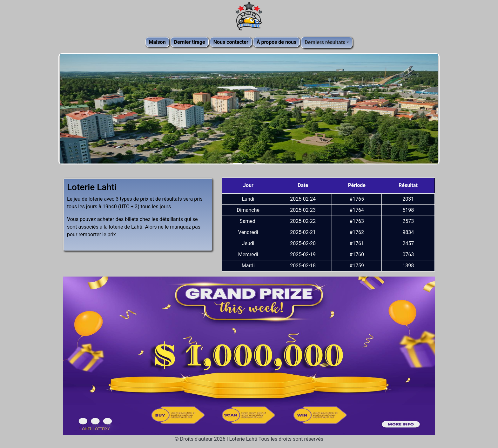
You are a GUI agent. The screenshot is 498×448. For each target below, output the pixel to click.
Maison (157, 42)
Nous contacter (231, 42)
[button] (87, 113)
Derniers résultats (325, 42)
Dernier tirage (190, 42)
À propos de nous (276, 42)
